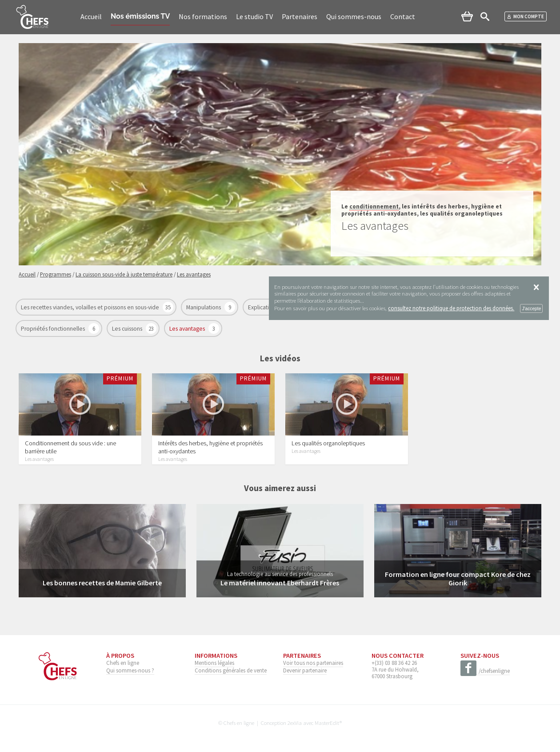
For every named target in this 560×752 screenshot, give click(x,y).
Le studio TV (254, 16)
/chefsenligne (485, 671)
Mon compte (526, 16)
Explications (264, 307)
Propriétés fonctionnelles (54, 329)
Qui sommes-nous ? (130, 670)
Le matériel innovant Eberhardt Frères (280, 583)
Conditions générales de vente (231, 670)
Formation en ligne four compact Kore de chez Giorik (458, 578)
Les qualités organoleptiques (328, 443)
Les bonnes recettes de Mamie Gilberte (102, 583)
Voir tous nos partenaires (313, 663)
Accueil (91, 16)
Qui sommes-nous (354, 16)
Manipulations (204, 307)
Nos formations (203, 16)
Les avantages (188, 329)
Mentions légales (214, 663)
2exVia (295, 723)
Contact (403, 16)
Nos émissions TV (140, 16)
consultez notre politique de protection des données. (451, 308)
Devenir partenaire (305, 670)
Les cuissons (128, 329)
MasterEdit (327, 723)
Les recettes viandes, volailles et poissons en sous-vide (91, 307)
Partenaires (300, 16)
